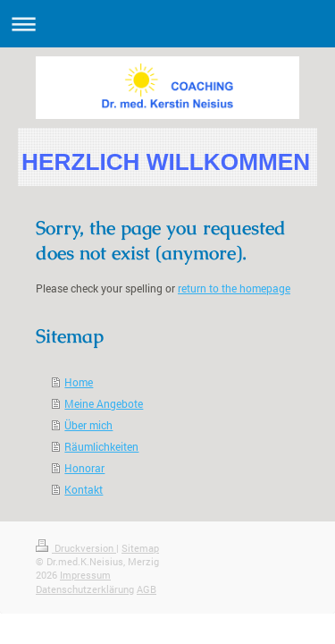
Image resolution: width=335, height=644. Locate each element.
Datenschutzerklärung (85, 589)
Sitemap (140, 548)
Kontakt (84, 489)
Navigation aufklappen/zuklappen (167, 24)
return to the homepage (234, 288)
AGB (147, 589)
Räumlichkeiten (101, 446)
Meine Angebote (104, 403)
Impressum (85, 575)
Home (79, 382)
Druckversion (76, 548)
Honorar (84, 468)
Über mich (88, 425)
